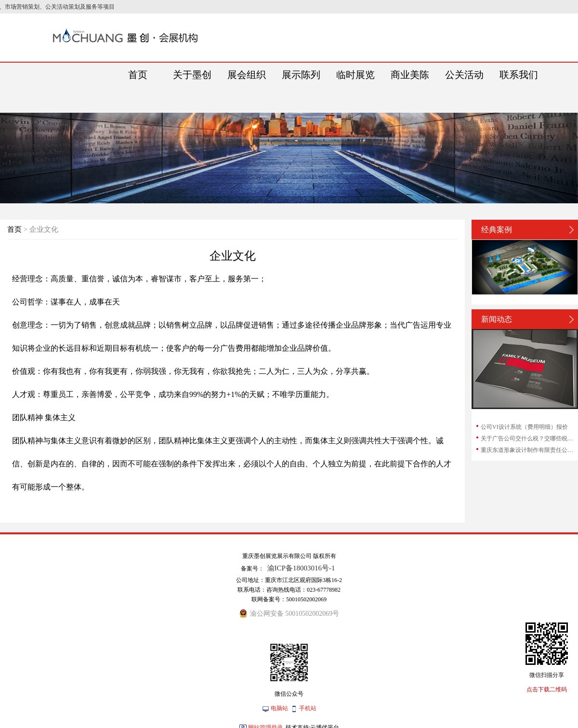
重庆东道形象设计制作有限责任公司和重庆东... (529, 450)
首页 (14, 229)
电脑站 (279, 708)
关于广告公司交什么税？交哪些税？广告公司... (529, 438)
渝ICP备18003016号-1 (301, 568)
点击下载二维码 (547, 689)
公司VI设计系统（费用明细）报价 (524, 427)
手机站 (308, 708)
